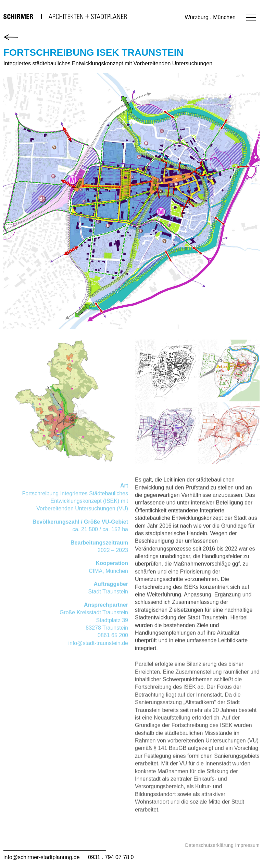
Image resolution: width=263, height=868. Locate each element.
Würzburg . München (210, 17)
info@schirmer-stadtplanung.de (42, 857)
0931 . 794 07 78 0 (111, 857)
